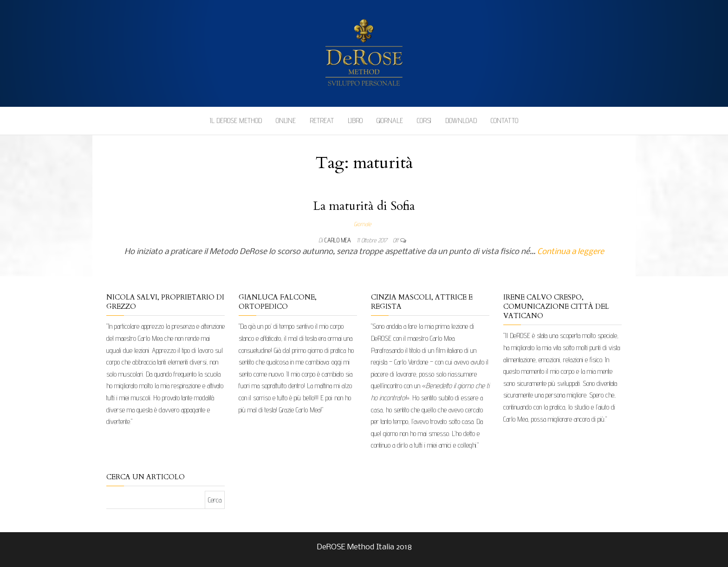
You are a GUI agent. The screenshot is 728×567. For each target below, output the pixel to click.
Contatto (504, 121)
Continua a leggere (571, 252)
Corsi (424, 121)
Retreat (322, 121)
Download (461, 121)
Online (286, 121)
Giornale (390, 121)
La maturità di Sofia (364, 206)
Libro (355, 121)
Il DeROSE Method (236, 121)
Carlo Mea (339, 240)
